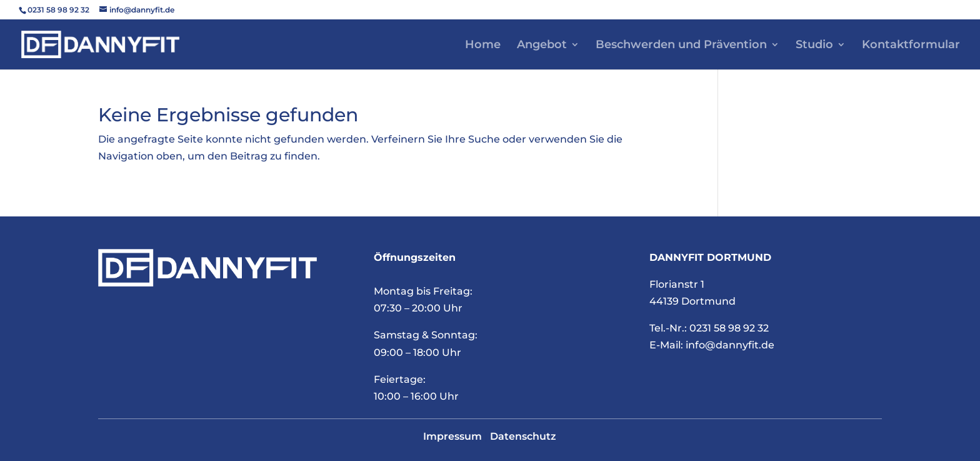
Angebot (542, 46)
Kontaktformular (911, 46)
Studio (814, 46)
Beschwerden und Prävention (681, 46)
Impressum (452, 436)
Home (483, 46)
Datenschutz (523, 436)
